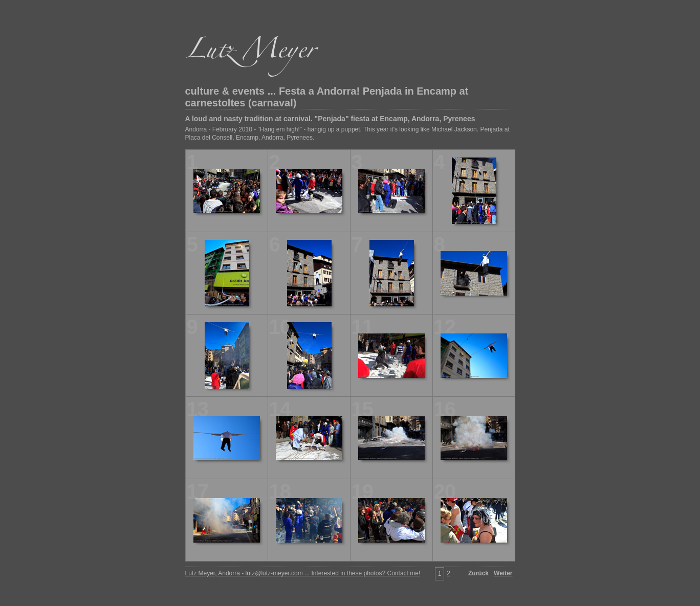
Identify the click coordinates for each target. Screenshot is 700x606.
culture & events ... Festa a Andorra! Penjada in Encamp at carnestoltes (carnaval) (327, 97)
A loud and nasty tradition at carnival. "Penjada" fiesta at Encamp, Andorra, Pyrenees (330, 119)
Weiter (503, 573)
